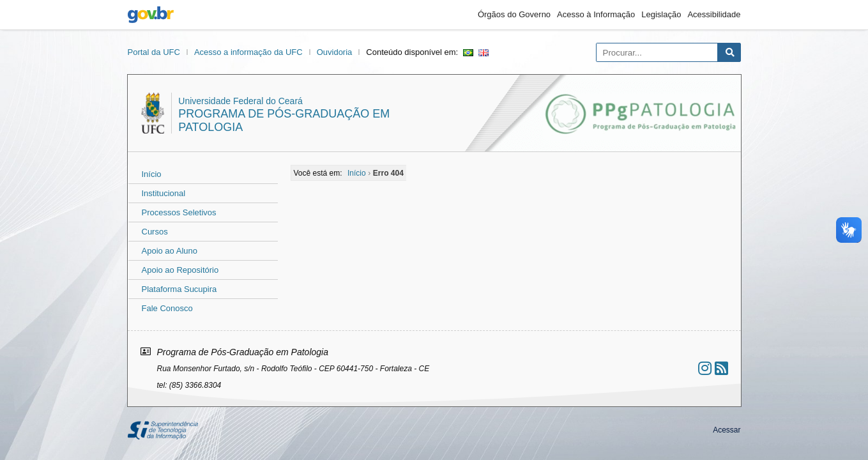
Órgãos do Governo (514, 14)
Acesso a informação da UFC (248, 52)
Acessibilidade (714, 14)
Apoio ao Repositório (180, 270)
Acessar (727, 430)
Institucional (164, 193)
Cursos (155, 232)
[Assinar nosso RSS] (721, 368)
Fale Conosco (167, 308)
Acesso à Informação (596, 14)
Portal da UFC (154, 52)
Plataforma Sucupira (179, 289)
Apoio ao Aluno (170, 251)
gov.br (151, 15)
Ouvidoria (335, 52)
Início (152, 174)
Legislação (661, 14)
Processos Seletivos (179, 212)
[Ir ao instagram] (705, 368)
